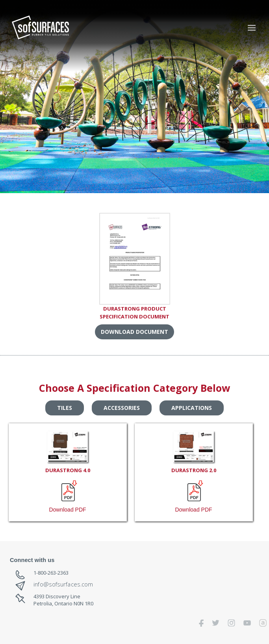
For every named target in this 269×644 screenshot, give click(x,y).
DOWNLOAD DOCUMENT (134, 332)
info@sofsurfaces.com (63, 584)
